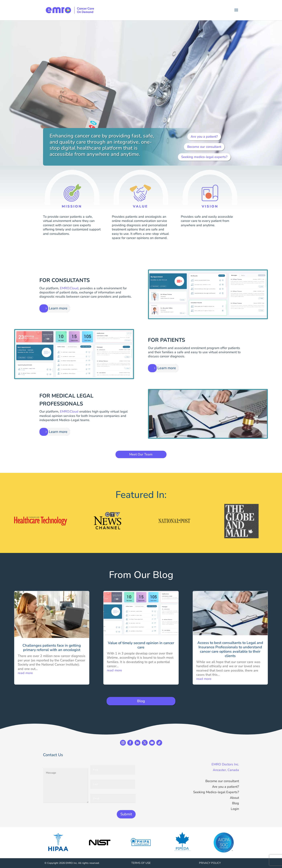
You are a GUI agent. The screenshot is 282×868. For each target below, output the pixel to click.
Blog (141, 701)
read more (25, 673)
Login (235, 809)
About (234, 798)
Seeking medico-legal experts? (204, 157)
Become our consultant (204, 147)
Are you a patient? (204, 137)
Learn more (58, 308)
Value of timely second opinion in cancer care (141, 645)
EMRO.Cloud (69, 288)
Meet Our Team (141, 454)
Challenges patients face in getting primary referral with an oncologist (52, 648)
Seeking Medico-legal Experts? (216, 792)
